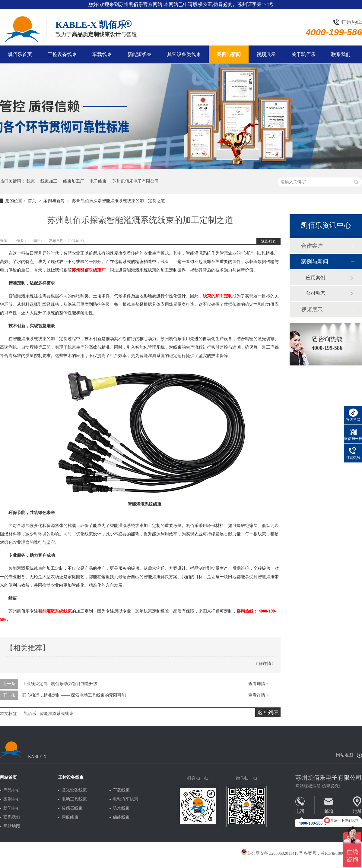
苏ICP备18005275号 (339, 853)
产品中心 (12, 790)
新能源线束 (139, 54)
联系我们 (341, 54)
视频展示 (266, 54)
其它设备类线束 (184, 54)
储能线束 (121, 817)
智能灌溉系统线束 (56, 714)
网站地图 (345, 755)
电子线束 (98, 181)
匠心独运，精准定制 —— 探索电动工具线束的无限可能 (74, 695)
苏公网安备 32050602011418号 (272, 853)
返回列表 (268, 241)
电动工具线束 (74, 799)
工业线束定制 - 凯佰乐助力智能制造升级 (60, 684)
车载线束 (102, 54)
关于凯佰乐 (303, 54)
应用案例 (316, 278)
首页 (33, 201)
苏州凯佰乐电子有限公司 (135, 181)
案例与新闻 (229, 54)
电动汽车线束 (125, 799)
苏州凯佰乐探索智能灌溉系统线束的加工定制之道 (119, 201)
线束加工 (49, 181)
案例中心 (12, 799)
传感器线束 (72, 808)
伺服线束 (70, 817)
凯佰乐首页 (20, 54)
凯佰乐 (30, 714)
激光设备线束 (74, 790)
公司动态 (316, 293)
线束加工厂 (74, 181)
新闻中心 (12, 808)
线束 (31, 181)
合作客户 (312, 246)
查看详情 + (258, 684)
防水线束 (121, 808)
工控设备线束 (62, 54)
